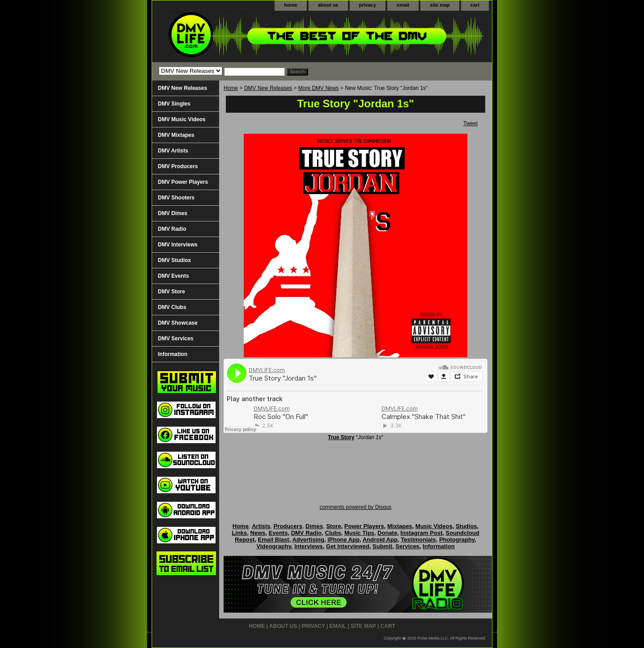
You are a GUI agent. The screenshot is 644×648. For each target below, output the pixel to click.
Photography (457, 540)
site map (440, 5)
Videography (274, 546)
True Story (341, 437)
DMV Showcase (178, 323)
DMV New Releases (268, 88)
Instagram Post (421, 533)
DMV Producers (178, 166)
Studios (466, 526)
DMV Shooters (176, 198)
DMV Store (172, 292)
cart (475, 5)
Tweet (470, 123)
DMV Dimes (173, 213)
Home (231, 88)
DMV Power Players (183, 182)
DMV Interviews (178, 245)
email (403, 5)
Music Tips (359, 533)
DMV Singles (174, 104)
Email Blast (274, 540)
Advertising (308, 540)
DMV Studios (174, 260)
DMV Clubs (172, 307)
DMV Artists (173, 151)
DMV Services (176, 339)
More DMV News (319, 88)
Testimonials (418, 540)
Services (407, 546)
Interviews (309, 546)
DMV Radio (172, 229)
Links (239, 533)
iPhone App (343, 540)
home (290, 5)
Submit (382, 546)
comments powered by (356, 507)
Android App (380, 540)
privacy (368, 5)
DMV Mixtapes (176, 135)
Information (173, 354)
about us (328, 5)
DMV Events (173, 276)
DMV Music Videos (182, 119)
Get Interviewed (348, 546)
